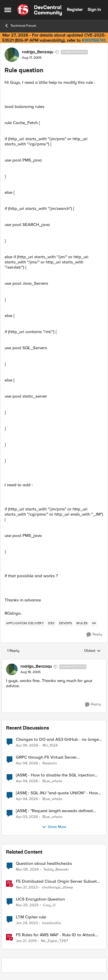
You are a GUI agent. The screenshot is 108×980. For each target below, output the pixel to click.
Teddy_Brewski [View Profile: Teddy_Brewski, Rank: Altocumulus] (56, 869)
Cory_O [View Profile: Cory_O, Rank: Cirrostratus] (49, 905)
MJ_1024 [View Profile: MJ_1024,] (50, 745)
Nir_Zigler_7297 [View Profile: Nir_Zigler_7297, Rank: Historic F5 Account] (54, 941)
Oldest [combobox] (92, 651)
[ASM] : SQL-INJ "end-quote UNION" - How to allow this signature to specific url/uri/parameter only (57, 793)
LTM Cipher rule (31, 917)
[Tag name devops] (66, 623)
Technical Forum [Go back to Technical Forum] (20, 26)
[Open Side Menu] (8, 10)
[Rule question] (31, 672)
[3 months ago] (27, 745)
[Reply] (94, 635)
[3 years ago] (27, 923)
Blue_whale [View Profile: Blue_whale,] (52, 781)
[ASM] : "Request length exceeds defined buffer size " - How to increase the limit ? (55, 811)
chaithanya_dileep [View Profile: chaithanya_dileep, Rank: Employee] (57, 887)
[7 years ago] (26, 941)
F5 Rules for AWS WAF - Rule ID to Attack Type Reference (55, 935)
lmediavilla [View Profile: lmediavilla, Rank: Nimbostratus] (52, 923)
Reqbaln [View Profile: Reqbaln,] (50, 763)
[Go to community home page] (40, 10)
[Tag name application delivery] (25, 623)
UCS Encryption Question (40, 899)
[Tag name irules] (82, 623)
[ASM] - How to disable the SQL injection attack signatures (55, 775)
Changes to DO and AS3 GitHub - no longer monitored (58, 739)
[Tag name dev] (51, 623)
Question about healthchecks (44, 864)
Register (75, 10)
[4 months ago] (27, 869)
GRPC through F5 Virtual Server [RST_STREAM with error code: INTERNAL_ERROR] (46, 757)
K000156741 (93, 40)
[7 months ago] (27, 905)
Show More (54, 827)
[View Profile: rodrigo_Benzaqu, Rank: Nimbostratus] (12, 55)
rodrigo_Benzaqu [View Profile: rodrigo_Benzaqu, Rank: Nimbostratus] (38, 52)
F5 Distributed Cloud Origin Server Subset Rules (56, 881)
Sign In (94, 10)
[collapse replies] (54, 662)
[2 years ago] (27, 887)
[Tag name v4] (94, 623)
